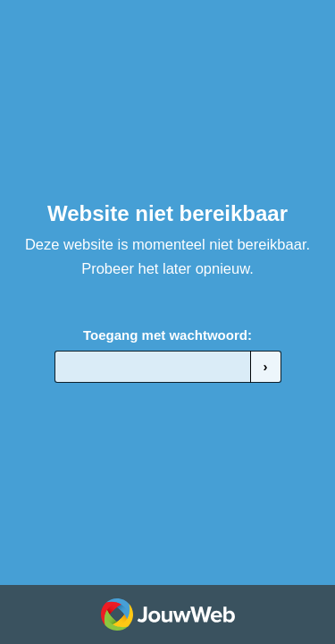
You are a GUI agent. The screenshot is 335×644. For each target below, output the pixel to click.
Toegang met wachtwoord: (167, 335)
